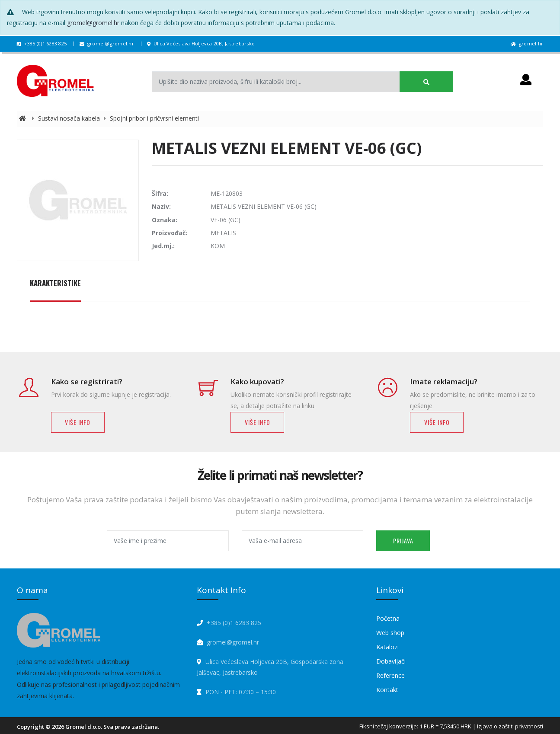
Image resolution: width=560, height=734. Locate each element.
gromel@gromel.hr (93, 23)
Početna (388, 618)
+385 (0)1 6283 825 (42, 43)
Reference (390, 675)
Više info (78, 422)
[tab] (55, 288)
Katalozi (387, 647)
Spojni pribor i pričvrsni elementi (154, 118)
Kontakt (387, 690)
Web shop (390, 633)
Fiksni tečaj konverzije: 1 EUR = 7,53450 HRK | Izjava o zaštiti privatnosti (451, 726)
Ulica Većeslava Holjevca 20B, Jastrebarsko (201, 43)
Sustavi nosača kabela (70, 118)
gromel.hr (527, 43)
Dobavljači (391, 661)
